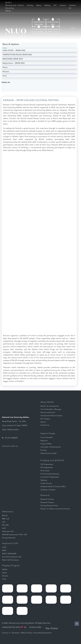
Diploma (44, 480)
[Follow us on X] (20, 88)
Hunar (5, 67)
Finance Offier (46, 444)
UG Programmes (47, 464)
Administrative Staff (48, 453)
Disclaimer (16, 633)
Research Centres (47, 499)
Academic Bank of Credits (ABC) (53, 486)
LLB (4, 522)
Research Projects (47, 502)
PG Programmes (47, 467)
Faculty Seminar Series (49, 505)
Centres (21, 5)
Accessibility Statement (43, 633)
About (39, 5)
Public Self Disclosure (10, 560)
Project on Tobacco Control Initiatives (55, 509)
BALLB (5, 515)
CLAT (4, 547)
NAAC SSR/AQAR (9, 554)
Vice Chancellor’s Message (51, 409)
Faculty (30, 5)
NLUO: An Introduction (50, 406)
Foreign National (9, 538)
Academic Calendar (48, 490)
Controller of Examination (51, 447)
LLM (4, 528)
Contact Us (45, 425)
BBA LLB (6, 519)
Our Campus (45, 419)
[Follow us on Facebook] (7, 88)
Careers (63, 5)
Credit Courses (46, 483)
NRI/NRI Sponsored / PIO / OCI (15, 534)
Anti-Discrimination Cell (12, 557)
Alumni (43, 422)
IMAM (5, 569)
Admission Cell (8, 531)
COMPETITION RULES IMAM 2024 (17, 55)
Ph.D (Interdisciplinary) (50, 474)
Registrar (44, 440)
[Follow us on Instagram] (27, 88)
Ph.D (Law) (45, 471)
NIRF (4, 550)
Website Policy (27, 633)
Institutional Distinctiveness (51, 416)
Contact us (6, 633)
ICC (55, 5)
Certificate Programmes (50, 477)
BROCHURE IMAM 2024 (13, 59)
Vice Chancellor (47, 437)
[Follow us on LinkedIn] (14, 88)
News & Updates (11, 44)
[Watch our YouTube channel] (34, 88)
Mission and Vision (48, 412)
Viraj (5, 76)
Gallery (47, 5)
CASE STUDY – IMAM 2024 (14, 50)
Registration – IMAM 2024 (14, 63)
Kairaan (6, 71)
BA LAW (5, 525)
